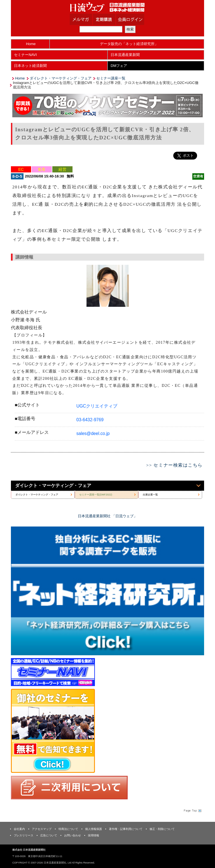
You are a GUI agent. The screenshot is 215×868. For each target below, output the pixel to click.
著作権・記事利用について (126, 829)
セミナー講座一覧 (111, 78)
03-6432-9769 (90, 420)
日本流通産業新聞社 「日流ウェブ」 (107, 516)
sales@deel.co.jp (93, 433)
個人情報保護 (94, 829)
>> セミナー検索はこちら (174, 465)
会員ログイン (134, 19)
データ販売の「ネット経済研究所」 (129, 44)
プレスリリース (24, 835)
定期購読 (111, 19)
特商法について (68, 829)
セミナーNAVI (25, 55)
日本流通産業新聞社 (107, 7)
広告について (49, 835)
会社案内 (19, 829)
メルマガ (88, 19)
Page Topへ (192, 811)
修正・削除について (162, 829)
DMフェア (119, 66)
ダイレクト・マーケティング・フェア (61, 78)
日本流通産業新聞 (125, 55)
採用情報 (94, 835)
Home (31, 44)
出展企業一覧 (150, 495)
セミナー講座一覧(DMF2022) (96, 495)
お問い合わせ (73, 835)
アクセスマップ (42, 829)
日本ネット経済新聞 (30, 66)
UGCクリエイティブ (97, 406)
